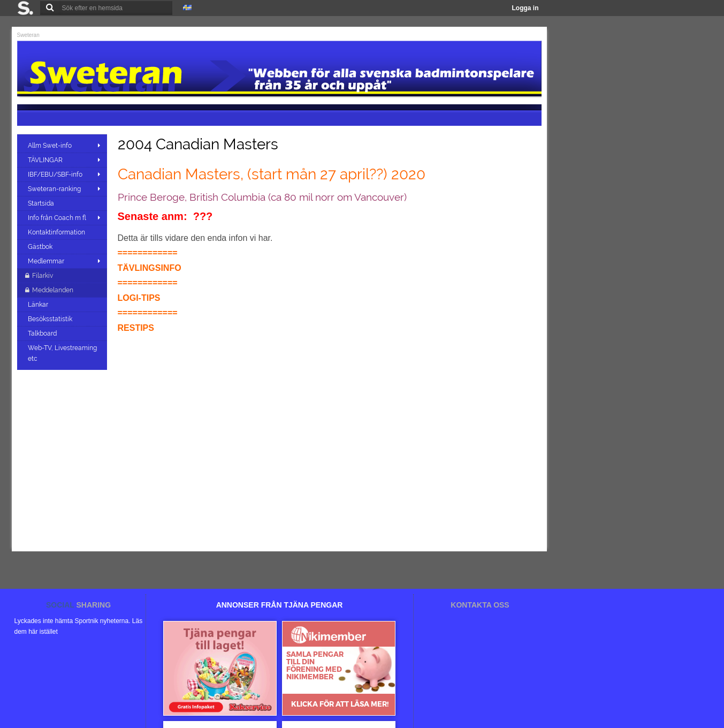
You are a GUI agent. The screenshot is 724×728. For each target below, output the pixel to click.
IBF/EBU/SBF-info (55, 175)
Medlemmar (46, 261)
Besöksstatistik (51, 319)
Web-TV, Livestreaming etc (62, 353)
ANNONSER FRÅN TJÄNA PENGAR (280, 605)
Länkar (39, 305)
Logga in (525, 8)
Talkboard (43, 333)
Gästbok (41, 247)
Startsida (42, 203)
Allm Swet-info (50, 146)
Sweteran (28, 35)
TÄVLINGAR (45, 160)
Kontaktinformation (57, 232)
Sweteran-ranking (54, 189)
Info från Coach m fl (57, 218)
